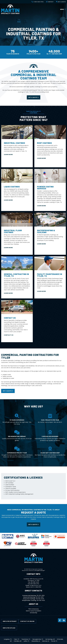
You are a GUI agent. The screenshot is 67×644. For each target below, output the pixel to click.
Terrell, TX (54, 641)
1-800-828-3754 (38, 2)
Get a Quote (61, 2)
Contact (50, 2)
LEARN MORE (9, 155)
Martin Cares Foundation (34, 611)
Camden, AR (18, 641)
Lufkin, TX (26, 641)
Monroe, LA (46, 641)
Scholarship (34, 613)
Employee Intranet (10, 621)
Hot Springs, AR (50, 639)
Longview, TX (8, 639)
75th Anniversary (33, 609)
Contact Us (9, 335)
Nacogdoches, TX (38, 639)
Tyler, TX (17, 639)
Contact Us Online (27, 621)
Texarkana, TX (26, 639)
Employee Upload (9, 628)
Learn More (42, 158)
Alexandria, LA (36, 641)
